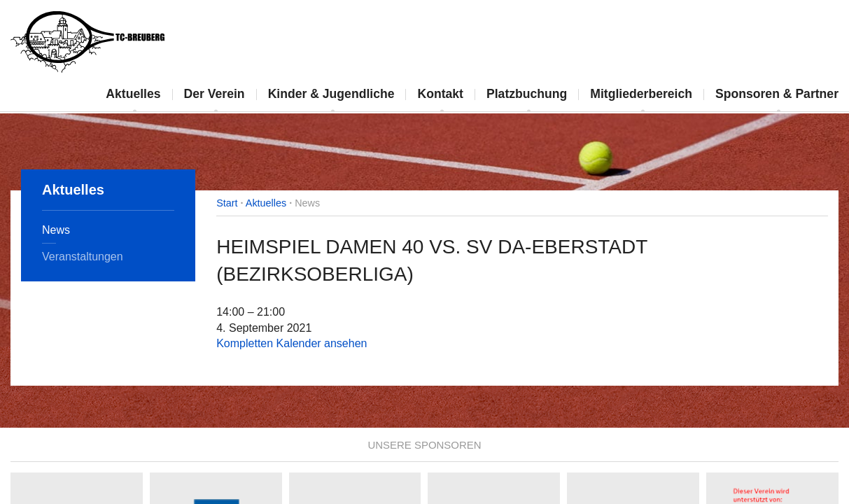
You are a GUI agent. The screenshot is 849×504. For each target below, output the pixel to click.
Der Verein (215, 94)
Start (227, 203)
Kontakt (440, 94)
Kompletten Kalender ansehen (292, 343)
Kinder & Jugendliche (331, 94)
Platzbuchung (527, 94)
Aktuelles (133, 94)
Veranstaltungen (83, 257)
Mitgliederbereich (641, 94)
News (56, 230)
